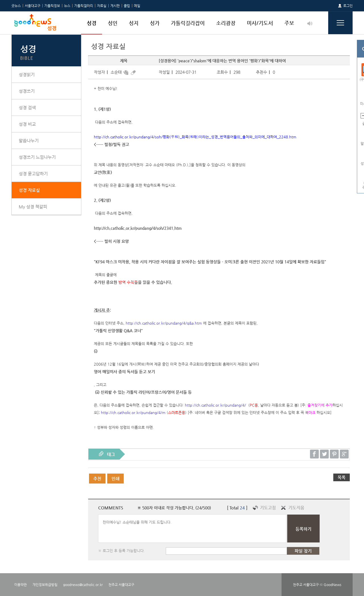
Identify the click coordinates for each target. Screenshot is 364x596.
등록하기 (303, 529)
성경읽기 (27, 74)
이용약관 (20, 585)
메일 (137, 6)
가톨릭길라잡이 (188, 23)
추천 (97, 479)
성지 (134, 23)
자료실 (102, 6)
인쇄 (115, 479)
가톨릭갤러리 (84, 6)
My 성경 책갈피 (33, 207)
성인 (113, 23)
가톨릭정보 (52, 6)
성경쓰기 (27, 91)
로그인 (348, 6)
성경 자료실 (29, 190)
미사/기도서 (260, 23)
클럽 (127, 6)
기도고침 (268, 508)
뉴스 (67, 6)
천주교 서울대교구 (121, 585)
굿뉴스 (16, 6)
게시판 (115, 6)
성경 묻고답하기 (33, 174)
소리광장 (226, 23)
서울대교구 (33, 6)
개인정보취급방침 (45, 585)
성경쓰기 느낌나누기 (37, 157)
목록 (342, 477)
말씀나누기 (29, 141)
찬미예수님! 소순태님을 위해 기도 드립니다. (192, 529)
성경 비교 (27, 124)
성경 (92, 23)
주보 (289, 23)
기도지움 (296, 508)
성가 (155, 23)
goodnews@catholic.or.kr (83, 585)
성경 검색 (27, 107)
